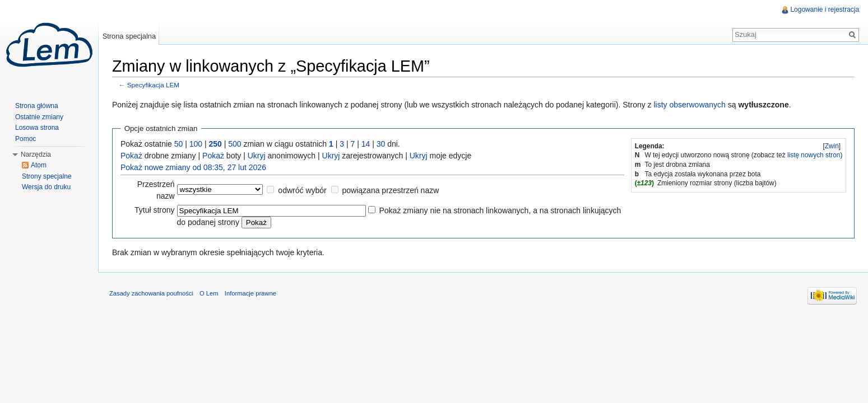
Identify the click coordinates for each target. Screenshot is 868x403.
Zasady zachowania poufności (152, 293)
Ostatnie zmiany (39, 117)
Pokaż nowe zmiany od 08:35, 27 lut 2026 (194, 167)
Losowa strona (37, 128)
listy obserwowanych (690, 105)
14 (366, 144)
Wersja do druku (46, 187)
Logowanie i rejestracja (825, 10)
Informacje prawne (251, 293)
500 (235, 144)
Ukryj (257, 156)
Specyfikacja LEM (154, 85)
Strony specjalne (47, 176)
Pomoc (25, 139)
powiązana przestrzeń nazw (391, 190)
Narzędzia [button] (36, 154)
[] (832, 146)
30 (382, 144)
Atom (39, 165)
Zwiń (831, 146)
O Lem (210, 293)
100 (196, 144)
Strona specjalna (129, 36)
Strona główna (37, 106)
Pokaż (132, 156)
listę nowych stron (814, 155)
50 (179, 144)
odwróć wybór (303, 190)
